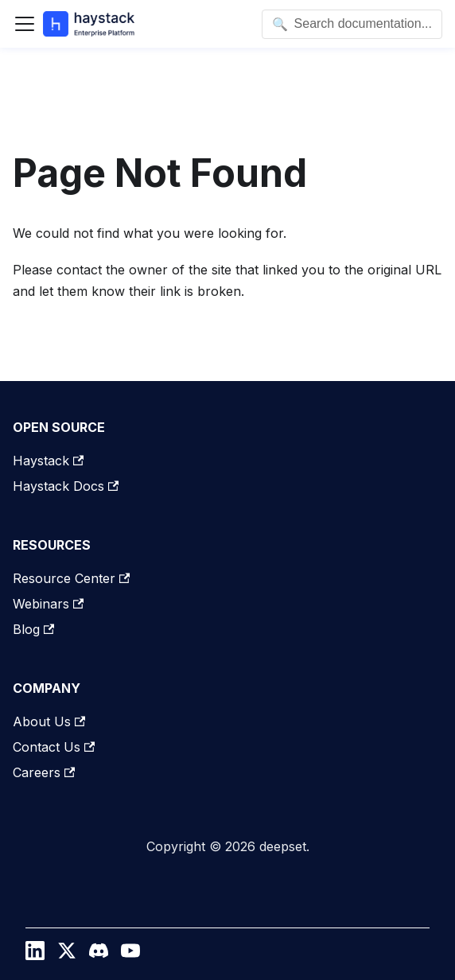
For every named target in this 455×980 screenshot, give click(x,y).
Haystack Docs (66, 486)
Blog (33, 629)
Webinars (48, 604)
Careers (44, 772)
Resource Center (71, 578)
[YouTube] (130, 955)
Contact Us (54, 747)
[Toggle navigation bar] (25, 24)
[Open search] (352, 24)
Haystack (48, 461)
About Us (49, 721)
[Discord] (99, 955)
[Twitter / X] (67, 955)
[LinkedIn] (35, 955)
